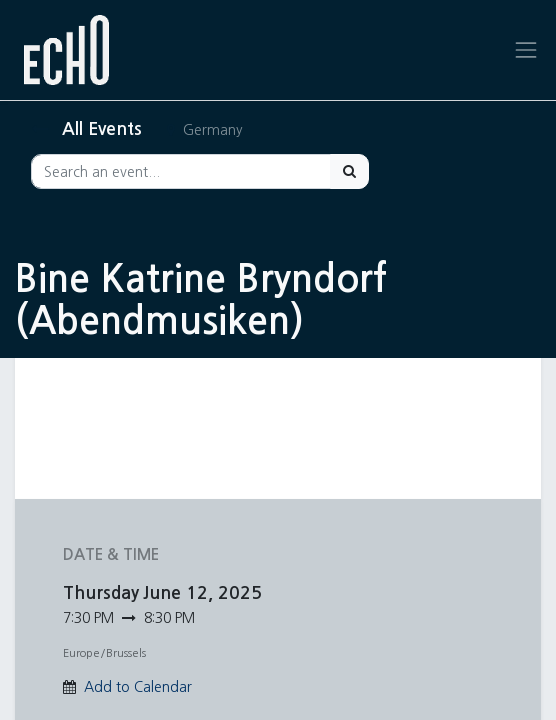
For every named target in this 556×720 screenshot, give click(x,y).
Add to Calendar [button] (138, 687)
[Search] (349, 171)
